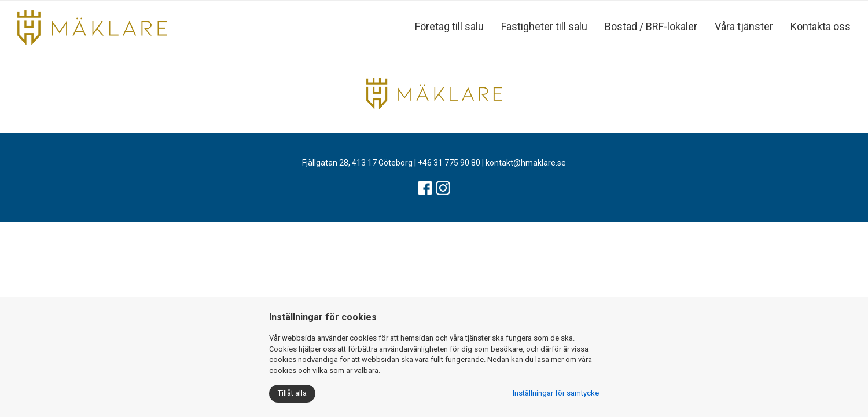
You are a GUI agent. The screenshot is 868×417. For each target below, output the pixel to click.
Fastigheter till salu (544, 26)
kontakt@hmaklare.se (526, 163)
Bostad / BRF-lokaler (651, 26)
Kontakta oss (821, 26)
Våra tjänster (744, 26)
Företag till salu (449, 26)
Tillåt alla (292, 393)
